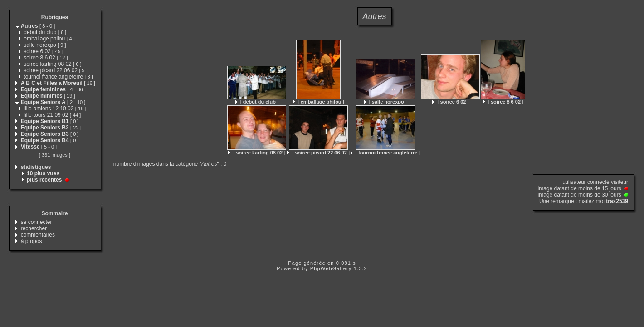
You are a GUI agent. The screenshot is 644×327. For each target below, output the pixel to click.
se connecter (37, 222)
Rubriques (55, 17)
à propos (32, 241)
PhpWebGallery (331, 268)
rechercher (34, 228)
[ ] (257, 102)
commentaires (38, 235)
